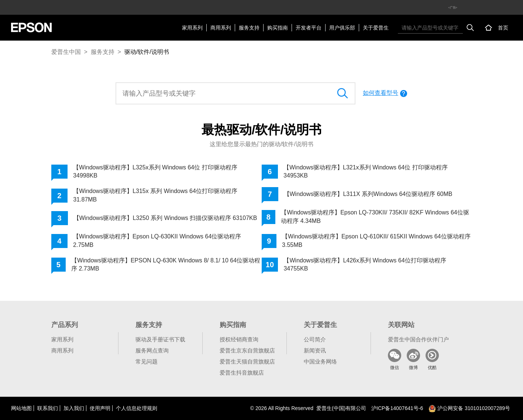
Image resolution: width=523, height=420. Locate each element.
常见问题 (147, 362)
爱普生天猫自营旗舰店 (247, 362)
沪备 (397, 408)
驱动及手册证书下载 (160, 339)
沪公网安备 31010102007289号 (469, 408)
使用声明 (100, 408)
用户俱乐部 (342, 28)
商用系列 (221, 28)
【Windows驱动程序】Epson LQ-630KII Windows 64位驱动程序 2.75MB (157, 240)
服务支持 (249, 28)
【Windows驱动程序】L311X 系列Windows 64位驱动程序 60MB (368, 194)
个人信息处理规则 (137, 408)
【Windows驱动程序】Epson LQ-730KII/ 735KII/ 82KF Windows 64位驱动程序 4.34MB (375, 216)
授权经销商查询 (239, 339)
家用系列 (192, 28)
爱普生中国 (66, 52)
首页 (503, 28)
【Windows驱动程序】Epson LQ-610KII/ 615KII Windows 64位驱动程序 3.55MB (376, 240)
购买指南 (278, 28)
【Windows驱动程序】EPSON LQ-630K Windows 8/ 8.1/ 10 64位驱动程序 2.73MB (166, 264)
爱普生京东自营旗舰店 (247, 350)
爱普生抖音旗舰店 (242, 373)
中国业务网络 (320, 362)
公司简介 (315, 339)
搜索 (470, 28)
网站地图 (21, 408)
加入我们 (74, 408)
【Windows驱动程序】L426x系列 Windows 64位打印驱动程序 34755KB (365, 264)
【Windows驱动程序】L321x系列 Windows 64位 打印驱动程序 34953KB (366, 171)
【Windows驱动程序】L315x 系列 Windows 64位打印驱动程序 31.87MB (155, 195)
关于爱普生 (376, 28)
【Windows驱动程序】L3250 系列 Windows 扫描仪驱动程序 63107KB (165, 218)
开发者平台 (309, 28)
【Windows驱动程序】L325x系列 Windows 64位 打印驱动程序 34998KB (155, 171)
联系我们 (48, 408)
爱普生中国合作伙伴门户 (418, 339)
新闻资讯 (315, 350)
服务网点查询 (152, 350)
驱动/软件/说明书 (147, 52)
